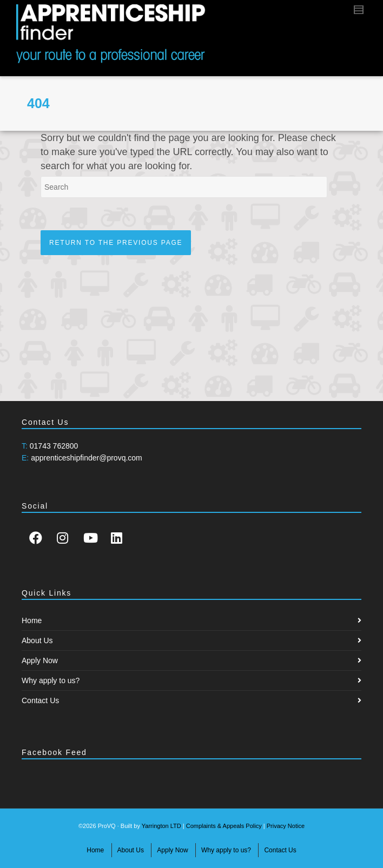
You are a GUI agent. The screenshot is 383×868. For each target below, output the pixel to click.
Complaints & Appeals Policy (224, 826)
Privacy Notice (286, 826)
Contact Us (40, 700)
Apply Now (40, 660)
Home (32, 620)
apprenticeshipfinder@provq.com (87, 458)
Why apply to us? (51, 680)
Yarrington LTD (161, 826)
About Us (37, 640)
